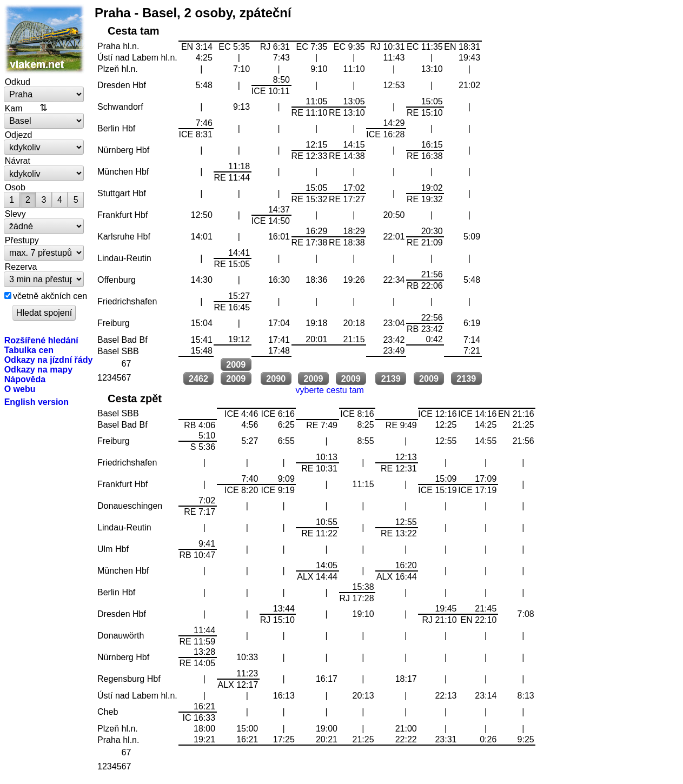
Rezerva (21, 267)
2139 (391, 378)
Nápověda (25, 379)
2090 (276, 378)
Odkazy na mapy (38, 369)
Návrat (18, 161)
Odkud (18, 82)
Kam (14, 108)
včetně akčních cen (50, 296)
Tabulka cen (29, 350)
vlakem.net (44, 39)
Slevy (15, 214)
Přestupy (22, 240)
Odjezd (19, 135)
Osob (15, 187)
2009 (236, 364)
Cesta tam (134, 31)
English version (37, 402)
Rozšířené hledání (41, 340)
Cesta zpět (135, 398)
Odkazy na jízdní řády (49, 360)
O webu (20, 389)
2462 (198, 378)
